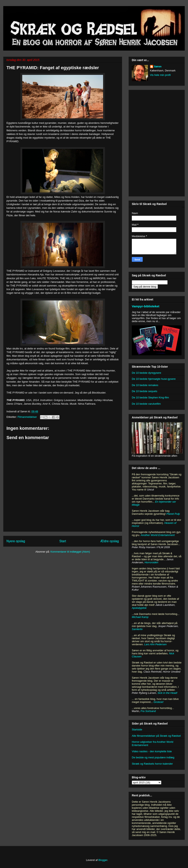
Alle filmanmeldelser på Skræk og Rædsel (156, 736)
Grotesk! (159, 702)
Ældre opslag (110, 541)
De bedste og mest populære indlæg (153, 757)
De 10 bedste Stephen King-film (150, 397)
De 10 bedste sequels (145, 391)
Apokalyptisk (139, 608)
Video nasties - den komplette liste (152, 751)
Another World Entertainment (158, 535)
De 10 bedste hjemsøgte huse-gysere (154, 379)
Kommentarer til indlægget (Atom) (70, 552)
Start (63, 541)
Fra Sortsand (148, 711)
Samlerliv (137, 629)
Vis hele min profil (160, 75)
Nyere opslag (16, 541)
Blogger (103, 860)
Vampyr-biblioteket (146, 306)
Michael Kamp (140, 617)
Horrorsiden (151, 562)
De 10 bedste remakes (145, 385)
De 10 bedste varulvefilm (146, 404)
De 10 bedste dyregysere (146, 373)
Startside (137, 730)
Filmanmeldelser (27, 417)
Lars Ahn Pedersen (155, 644)
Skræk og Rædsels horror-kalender (152, 764)
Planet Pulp (173, 514)
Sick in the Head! (167, 693)
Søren (158, 66)
